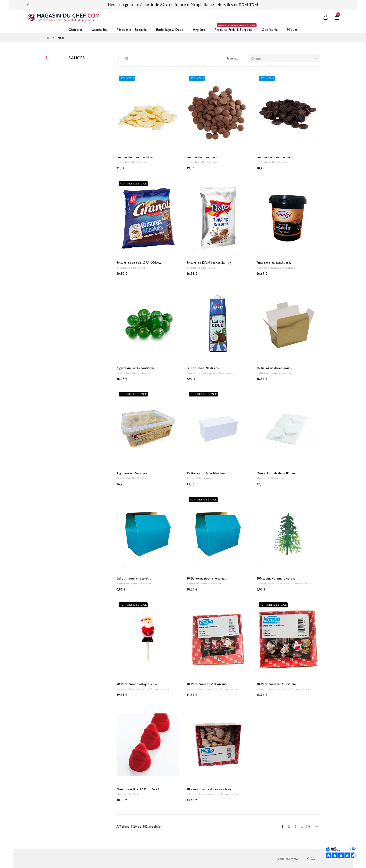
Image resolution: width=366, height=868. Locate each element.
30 (308, 826)
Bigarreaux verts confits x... (136, 368)
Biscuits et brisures (131, 267)
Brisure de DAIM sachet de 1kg (209, 262)
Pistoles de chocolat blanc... (136, 157)
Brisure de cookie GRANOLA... (139, 262)
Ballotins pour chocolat (274, 373)
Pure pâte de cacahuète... (274, 262)
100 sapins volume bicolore (276, 578)
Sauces (77, 57)
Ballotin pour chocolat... (134, 578)
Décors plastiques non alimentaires (283, 583)
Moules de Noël (128, 794)
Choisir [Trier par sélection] (286, 58)
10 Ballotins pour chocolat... (207, 578)
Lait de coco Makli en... (203, 368)
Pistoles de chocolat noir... (275, 157)
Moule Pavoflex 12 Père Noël (138, 789)
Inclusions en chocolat (133, 162)
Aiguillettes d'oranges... (133, 473)
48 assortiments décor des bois (209, 789)
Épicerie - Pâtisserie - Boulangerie (211, 373)
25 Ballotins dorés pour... (274, 368)
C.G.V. (312, 858)
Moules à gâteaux (270, 478)
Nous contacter (288, 858)
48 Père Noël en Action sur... (207, 684)
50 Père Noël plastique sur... (137, 684)
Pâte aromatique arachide (276, 267)
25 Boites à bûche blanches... (207, 473)
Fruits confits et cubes (134, 373)
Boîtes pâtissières (199, 478)
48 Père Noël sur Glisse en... (277, 684)
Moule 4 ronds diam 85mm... (277, 473)
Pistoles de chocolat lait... (205, 157)
